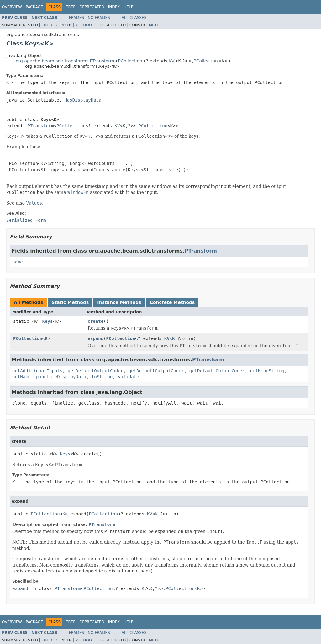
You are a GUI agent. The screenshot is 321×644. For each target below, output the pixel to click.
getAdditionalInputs (37, 371)
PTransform (40, 126)
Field (47, 25)
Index (114, 7)
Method (84, 25)
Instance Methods (119, 302)
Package (34, 7)
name (18, 262)
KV (172, 61)
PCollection (130, 61)
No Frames (99, 18)
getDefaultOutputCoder (95, 371)
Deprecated (92, 7)
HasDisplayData (83, 100)
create (96, 321)
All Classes (134, 18)
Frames (77, 18)
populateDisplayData (61, 377)
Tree (71, 7)
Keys (48, 321)
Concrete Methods (172, 302)
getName (21, 377)
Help (128, 7)
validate (128, 377)
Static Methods (70, 302)
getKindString (267, 371)
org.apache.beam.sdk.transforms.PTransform (65, 61)
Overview (12, 7)
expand (96, 338)
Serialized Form (26, 220)
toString (102, 377)
